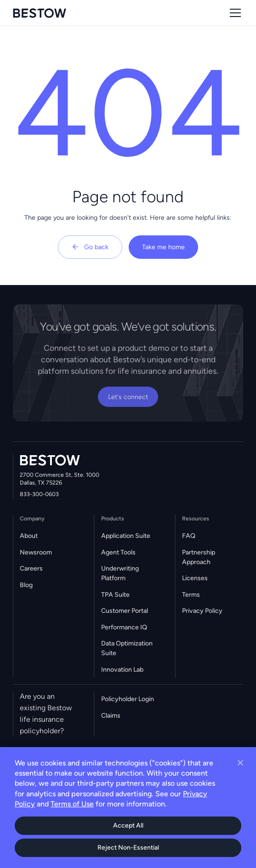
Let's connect (128, 397)
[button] (234, 13)
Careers (31, 568)
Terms (191, 595)
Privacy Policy (202, 611)
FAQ (189, 536)
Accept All (128, 825)
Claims (111, 716)
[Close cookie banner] (240, 763)
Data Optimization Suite (127, 648)
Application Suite (126, 536)
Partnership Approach (199, 557)
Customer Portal (125, 611)
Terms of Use (72, 804)
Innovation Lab (122, 670)
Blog (26, 585)
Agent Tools (118, 552)
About (29, 536)
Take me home (163, 247)
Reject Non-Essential (128, 848)
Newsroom (36, 552)
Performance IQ (124, 627)
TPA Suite (115, 595)
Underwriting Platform (120, 573)
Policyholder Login (128, 699)
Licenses (195, 578)
